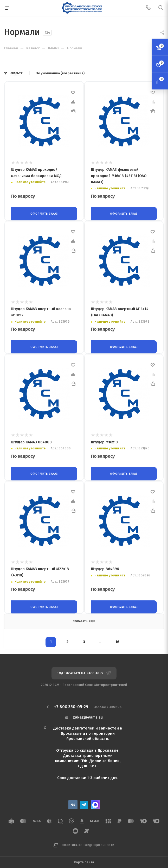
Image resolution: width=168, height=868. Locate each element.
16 (117, 640)
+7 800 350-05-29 (71, 704)
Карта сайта (84, 860)
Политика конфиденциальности (88, 843)
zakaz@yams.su (88, 715)
